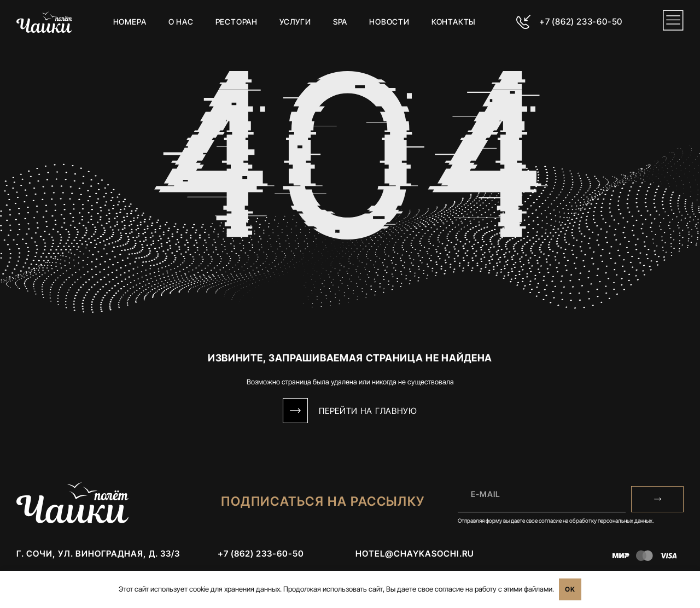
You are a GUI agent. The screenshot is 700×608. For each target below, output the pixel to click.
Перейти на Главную (368, 411)
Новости (389, 22)
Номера (130, 22)
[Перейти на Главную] (295, 411)
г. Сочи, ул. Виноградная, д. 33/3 (98, 554)
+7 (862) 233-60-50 (580, 22)
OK (570, 589)
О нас (180, 22)
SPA (340, 22)
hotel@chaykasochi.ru (415, 554)
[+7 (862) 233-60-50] (523, 22)
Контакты (454, 22)
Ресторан (236, 22)
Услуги (295, 22)
